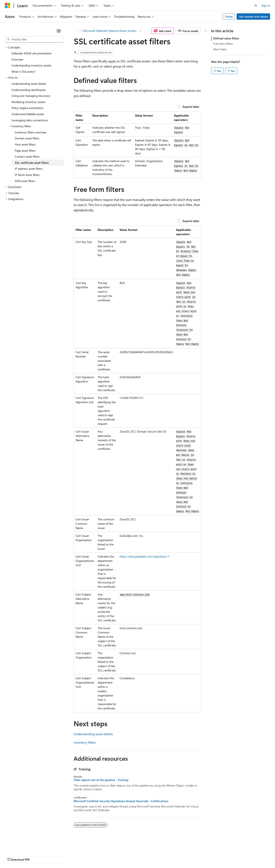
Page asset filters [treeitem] (25, 151)
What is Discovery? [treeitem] (23, 72)
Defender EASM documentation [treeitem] (32, 53)
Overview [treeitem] (17, 59)
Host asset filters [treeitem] (25, 144)
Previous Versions (37, 855)
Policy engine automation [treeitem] (27, 108)
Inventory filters (85, 742)
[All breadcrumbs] (77, 31)
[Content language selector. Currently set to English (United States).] (24, 846)
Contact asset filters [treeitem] (27, 156)
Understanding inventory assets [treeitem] (31, 65)
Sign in (266, 5)
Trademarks (170, 855)
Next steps (220, 49)
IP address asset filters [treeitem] (29, 169)
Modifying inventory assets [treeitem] (28, 102)
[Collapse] (59, 31)
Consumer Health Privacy (118, 855)
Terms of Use (150, 855)
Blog (56, 855)
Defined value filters (226, 38)
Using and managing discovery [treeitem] (31, 96)
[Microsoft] (8, 6)
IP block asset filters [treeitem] (27, 175)
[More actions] (206, 31)
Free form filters (223, 44)
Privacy (90, 855)
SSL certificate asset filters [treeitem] (32, 163)
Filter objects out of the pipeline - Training (101, 780)
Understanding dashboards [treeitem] (29, 90)
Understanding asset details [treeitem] (29, 84)
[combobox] (34, 39)
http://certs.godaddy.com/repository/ (143, 556)
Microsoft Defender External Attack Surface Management (111, 31)
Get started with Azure (253, 17)
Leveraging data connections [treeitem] (30, 120)
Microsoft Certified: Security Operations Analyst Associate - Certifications (121, 801)
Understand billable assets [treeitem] (28, 114)
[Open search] (256, 6)
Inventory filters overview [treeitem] (31, 132)
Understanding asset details (93, 734)
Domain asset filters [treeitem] (27, 138)
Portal (229, 17)
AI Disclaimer (13, 855)
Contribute (73, 855)
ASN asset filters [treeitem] (25, 181)
